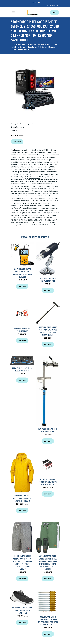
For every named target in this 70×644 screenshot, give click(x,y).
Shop (54, 13)
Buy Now (17, 142)
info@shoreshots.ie (52, 5)
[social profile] (39, 3)
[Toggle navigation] (13, 12)
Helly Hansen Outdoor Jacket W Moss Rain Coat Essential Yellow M (22, 498)
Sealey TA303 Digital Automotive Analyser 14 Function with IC (48, 482)
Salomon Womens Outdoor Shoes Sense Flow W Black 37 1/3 (22, 610)
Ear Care (32, 124)
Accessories (24, 124)
